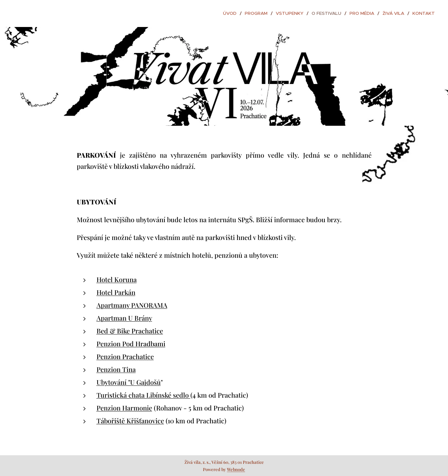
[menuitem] (241, 13)
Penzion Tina (116, 369)
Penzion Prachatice (125, 356)
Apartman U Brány (124, 318)
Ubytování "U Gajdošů (129, 382)
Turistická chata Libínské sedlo (143, 395)
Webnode (236, 469)
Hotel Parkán (116, 292)
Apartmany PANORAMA (132, 305)
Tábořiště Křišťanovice (130, 421)
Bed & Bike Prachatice (130, 331)
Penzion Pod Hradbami (131, 344)
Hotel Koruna (117, 279)
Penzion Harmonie (124, 408)
